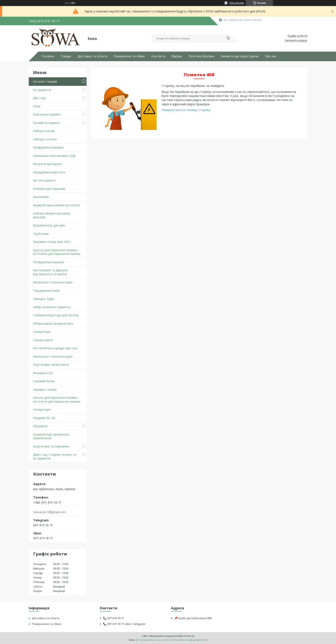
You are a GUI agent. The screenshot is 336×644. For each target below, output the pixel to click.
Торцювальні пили (46, 291)
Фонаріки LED (43, 373)
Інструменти (42, 90)
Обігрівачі (40, 426)
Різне (37, 106)
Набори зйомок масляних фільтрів (52, 215)
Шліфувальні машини (48, 147)
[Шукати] (228, 39)
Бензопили (41, 197)
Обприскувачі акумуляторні (53, 323)
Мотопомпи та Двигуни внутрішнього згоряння (50, 272)
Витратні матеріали (47, 164)
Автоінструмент (45, 180)
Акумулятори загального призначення (51, 436)
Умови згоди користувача (240, 56)
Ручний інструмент (47, 123)
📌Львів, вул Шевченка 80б (193, 618)
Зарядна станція (45, 389)
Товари (66, 56)
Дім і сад (39, 98)
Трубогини (41, 234)
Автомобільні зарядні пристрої (55, 348)
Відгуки (177, 56)
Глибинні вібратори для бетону (56, 315)
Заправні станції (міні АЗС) (52, 242)
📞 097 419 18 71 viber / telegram (124, 624)
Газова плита (43, 340)
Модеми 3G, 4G (44, 418)
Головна (48, 56)
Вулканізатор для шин (49, 225)
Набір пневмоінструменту (52, 307)
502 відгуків (237, 3)
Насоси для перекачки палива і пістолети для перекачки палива (57, 252)
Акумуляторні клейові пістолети (56, 205)
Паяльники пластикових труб (54, 156)
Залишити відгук (296, 40)
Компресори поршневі (49, 189)
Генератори (42, 332)
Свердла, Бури (43, 299)
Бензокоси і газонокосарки (53, 282)
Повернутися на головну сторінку (186, 110)
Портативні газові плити (51, 365)
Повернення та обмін (129, 56)
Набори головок (45, 139)
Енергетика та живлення (51, 446)
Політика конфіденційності (191, 640)
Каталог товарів (45, 81)
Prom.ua (189, 636)
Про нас (271, 56)
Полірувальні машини (49, 262)
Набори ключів (44, 131)
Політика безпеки (201, 56)
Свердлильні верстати (49, 172)
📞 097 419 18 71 (114, 618)
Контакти (158, 56)
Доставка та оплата (92, 56)
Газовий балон (44, 381)
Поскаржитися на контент (154, 640)
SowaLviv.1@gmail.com (49, 512)
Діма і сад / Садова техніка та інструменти (55, 456)
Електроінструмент (47, 114)
